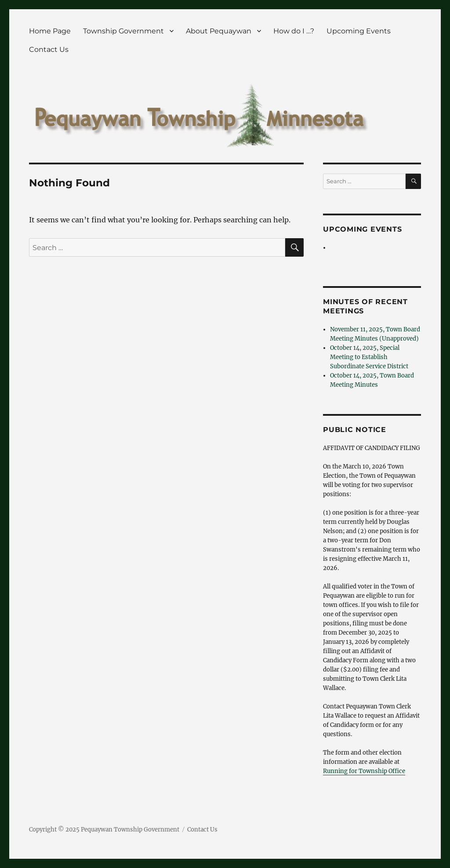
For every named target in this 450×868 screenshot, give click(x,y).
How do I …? (294, 31)
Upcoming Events (359, 31)
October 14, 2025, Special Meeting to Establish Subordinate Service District (369, 357)
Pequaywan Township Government (130, 830)
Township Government (123, 31)
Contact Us (49, 49)
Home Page (50, 31)
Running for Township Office (364, 771)
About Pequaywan (219, 31)
